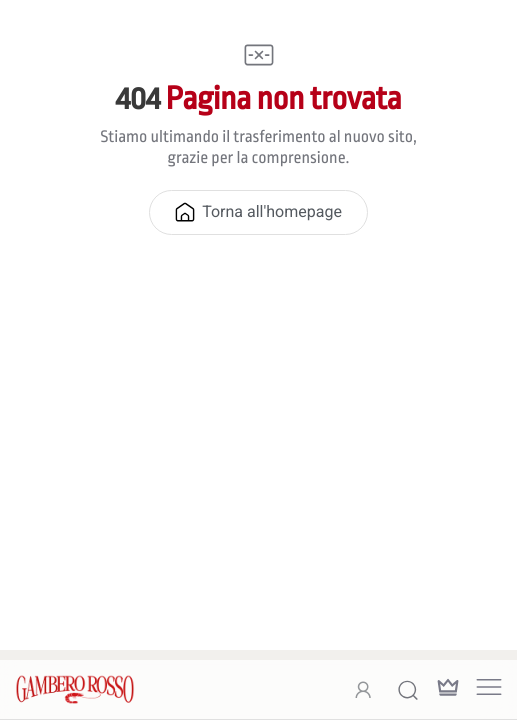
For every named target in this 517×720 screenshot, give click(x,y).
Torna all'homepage (258, 212)
